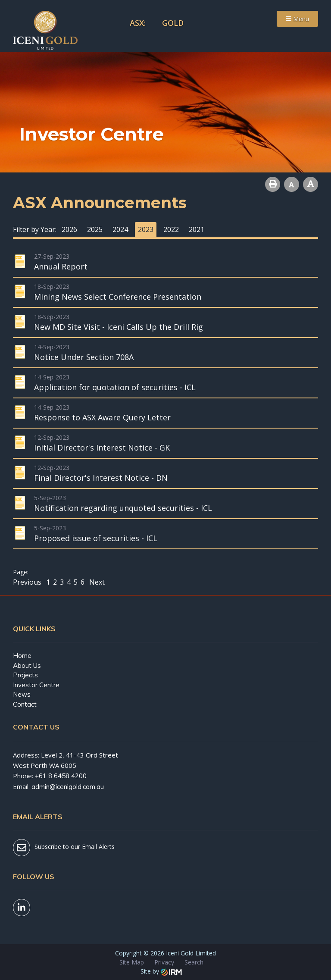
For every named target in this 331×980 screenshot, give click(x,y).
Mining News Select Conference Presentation (118, 297)
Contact (25, 704)
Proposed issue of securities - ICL (96, 538)
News (22, 694)
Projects (25, 675)
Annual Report (61, 266)
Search (194, 962)
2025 (95, 229)
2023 (146, 229)
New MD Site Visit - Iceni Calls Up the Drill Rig (119, 327)
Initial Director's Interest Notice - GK (102, 448)
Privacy (164, 962)
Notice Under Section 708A (84, 357)
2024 (120, 229)
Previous (28, 582)
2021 (197, 229)
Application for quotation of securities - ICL (115, 387)
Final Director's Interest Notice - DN (101, 478)
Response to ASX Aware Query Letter (102, 417)
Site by (161, 971)
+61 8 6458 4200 (61, 776)
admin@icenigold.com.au (68, 787)
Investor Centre (36, 685)
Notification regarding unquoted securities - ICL (123, 508)
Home (22, 656)
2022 (171, 229)
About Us (27, 665)
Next (96, 582)
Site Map (132, 962)
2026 (69, 229)
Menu (297, 19)
